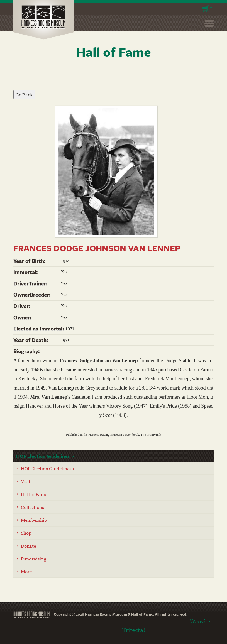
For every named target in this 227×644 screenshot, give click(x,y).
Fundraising (34, 558)
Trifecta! (134, 629)
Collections (32, 507)
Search (172, 9)
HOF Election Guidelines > (48, 468)
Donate (28, 546)
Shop (26, 532)
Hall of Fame (34, 494)
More (26, 571)
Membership (34, 520)
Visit (26, 481)
